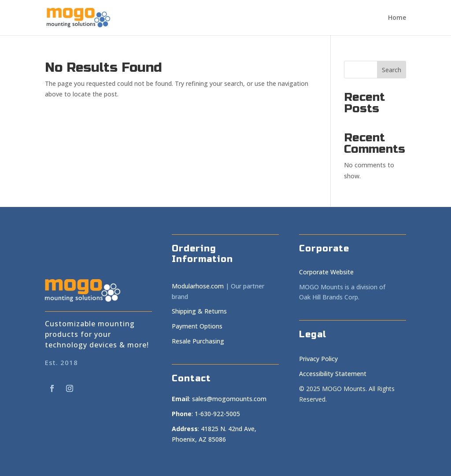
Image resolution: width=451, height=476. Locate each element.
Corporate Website (326, 272)
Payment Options (197, 326)
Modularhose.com (198, 286)
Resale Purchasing (198, 341)
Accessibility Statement (333, 374)
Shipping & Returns (199, 311)
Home (397, 18)
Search (392, 70)
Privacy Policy (318, 359)
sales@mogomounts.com (229, 399)
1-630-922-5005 (217, 414)
